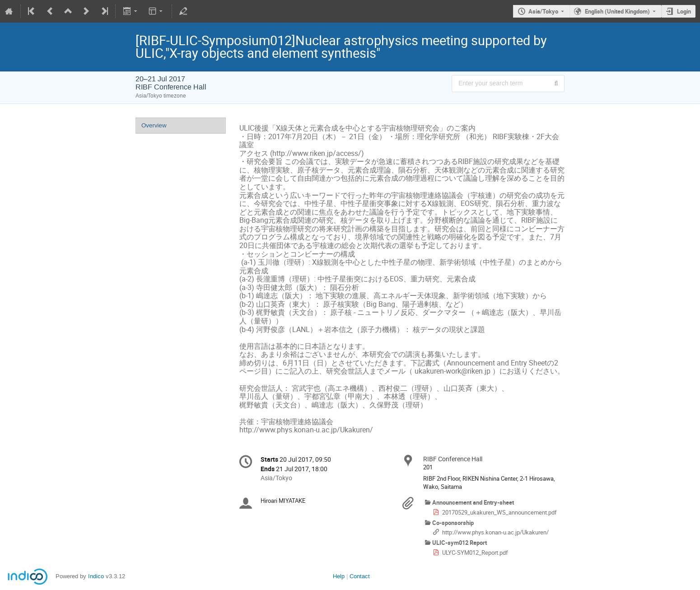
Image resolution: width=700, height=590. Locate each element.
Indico (96, 576)
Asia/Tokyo (543, 11)
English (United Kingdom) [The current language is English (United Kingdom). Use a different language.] (617, 11)
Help (339, 576)
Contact (360, 576)
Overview (154, 125)
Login (684, 11)
